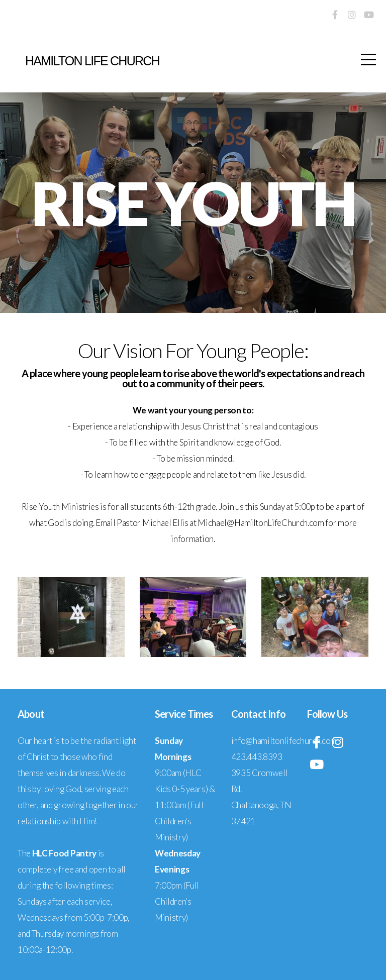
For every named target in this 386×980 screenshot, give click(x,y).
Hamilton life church (92, 61)
